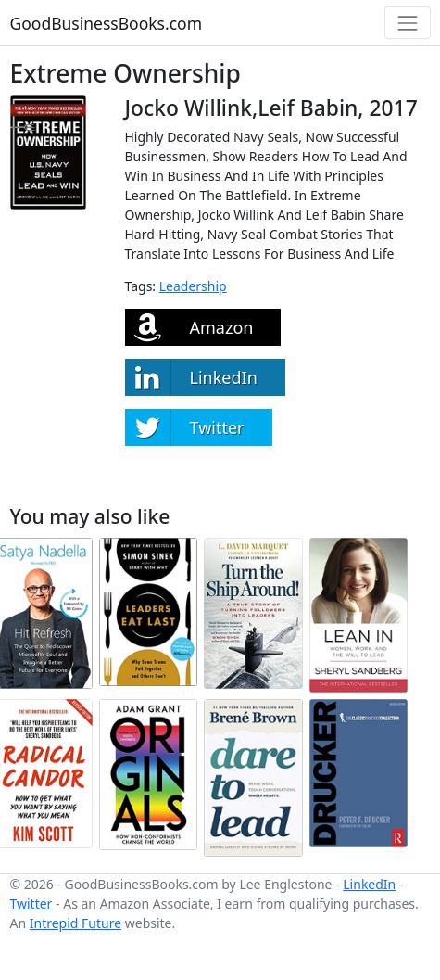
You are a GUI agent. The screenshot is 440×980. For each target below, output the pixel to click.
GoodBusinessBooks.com (107, 23)
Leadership (193, 286)
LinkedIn (369, 884)
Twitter (31, 904)
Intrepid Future (75, 923)
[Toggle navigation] (407, 23)
